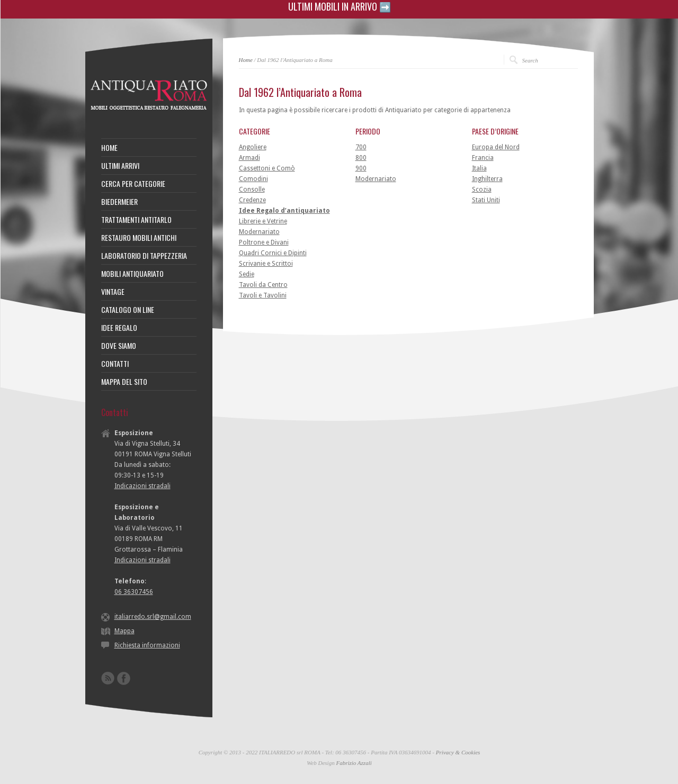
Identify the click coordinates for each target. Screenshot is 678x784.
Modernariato (259, 232)
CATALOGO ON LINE (128, 310)
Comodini (253, 179)
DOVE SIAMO (119, 346)
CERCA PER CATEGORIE (133, 184)
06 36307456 (134, 592)
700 (361, 147)
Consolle (252, 190)
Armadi (249, 158)
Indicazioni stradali (142, 486)
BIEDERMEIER (119, 202)
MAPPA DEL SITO (124, 382)
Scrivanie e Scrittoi (266, 264)
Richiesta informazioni (147, 645)
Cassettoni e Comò (267, 168)
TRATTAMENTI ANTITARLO (136, 220)
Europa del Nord (496, 147)
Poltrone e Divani (264, 242)
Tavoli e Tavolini (263, 295)
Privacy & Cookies (458, 752)
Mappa (124, 631)
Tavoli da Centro (263, 285)
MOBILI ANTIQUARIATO (132, 274)
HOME (109, 148)
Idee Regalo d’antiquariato (284, 211)
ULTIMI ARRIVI (120, 166)
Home (246, 60)
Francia (483, 158)
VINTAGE (113, 292)
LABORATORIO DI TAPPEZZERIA (144, 256)
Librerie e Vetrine (263, 221)
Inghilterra (487, 179)
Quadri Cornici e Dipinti (273, 253)
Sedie (247, 274)
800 (361, 158)
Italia (479, 168)
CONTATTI (115, 364)
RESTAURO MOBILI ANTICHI (139, 238)
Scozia (482, 190)
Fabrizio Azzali (354, 763)
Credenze (252, 200)
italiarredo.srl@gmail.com (153, 617)
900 (361, 168)
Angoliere (253, 147)
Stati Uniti (486, 200)
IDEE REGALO (119, 328)
